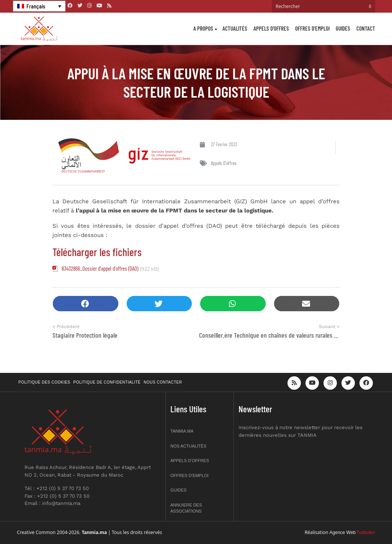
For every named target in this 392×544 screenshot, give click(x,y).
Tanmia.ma (182, 431)
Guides (343, 28)
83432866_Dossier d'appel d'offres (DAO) (100, 268)
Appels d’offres (271, 28)
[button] (86, 304)
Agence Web (343, 533)
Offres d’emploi (312, 28)
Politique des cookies (44, 382)
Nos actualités (188, 446)
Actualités (235, 28)
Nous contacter (163, 382)
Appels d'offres (224, 163)
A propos (203, 28)
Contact (366, 28)
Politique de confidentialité (107, 382)
